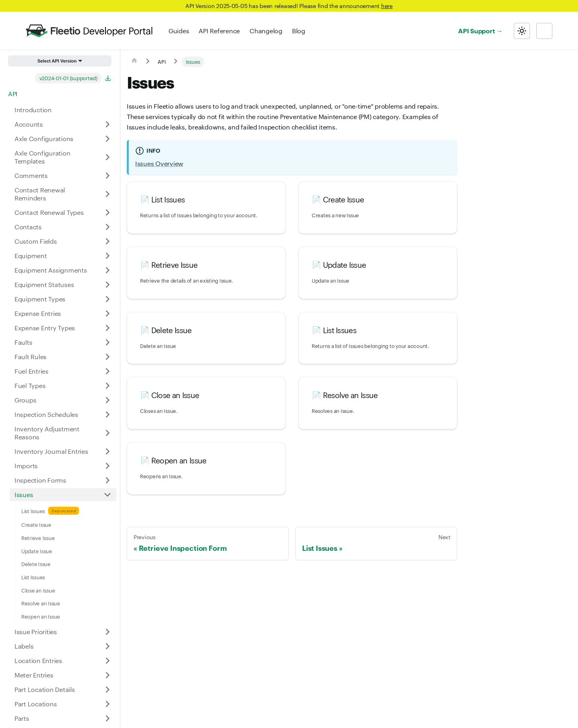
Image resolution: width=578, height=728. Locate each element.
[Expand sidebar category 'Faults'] (107, 342)
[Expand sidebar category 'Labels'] (107, 646)
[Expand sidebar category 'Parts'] (107, 718)
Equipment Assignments (51, 270)
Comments (31, 175)
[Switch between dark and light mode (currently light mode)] (522, 31)
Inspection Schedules (46, 414)
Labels (24, 646)
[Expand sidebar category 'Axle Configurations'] (107, 139)
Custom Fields (36, 241)
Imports (26, 466)
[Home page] (134, 62)
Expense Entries (38, 313)
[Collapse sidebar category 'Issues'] (107, 495)
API (13, 94)
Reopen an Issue (41, 616)
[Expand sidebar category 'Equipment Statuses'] (107, 285)
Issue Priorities (36, 632)
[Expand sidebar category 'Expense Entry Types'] (107, 328)
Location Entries (38, 660)
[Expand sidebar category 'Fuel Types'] (107, 386)
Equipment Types (40, 299)
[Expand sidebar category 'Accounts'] (107, 124)
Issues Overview (159, 163)
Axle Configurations (44, 139)
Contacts (28, 227)
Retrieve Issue (38, 538)
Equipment (31, 256)
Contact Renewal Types (49, 212)
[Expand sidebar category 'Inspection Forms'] (107, 480)
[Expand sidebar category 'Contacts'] (107, 227)
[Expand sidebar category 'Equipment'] (107, 256)
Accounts (29, 124)
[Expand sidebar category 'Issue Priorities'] (107, 632)
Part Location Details (45, 689)
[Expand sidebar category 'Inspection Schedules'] (107, 415)
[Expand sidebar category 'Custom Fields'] (107, 241)
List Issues (33, 511)
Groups (25, 400)
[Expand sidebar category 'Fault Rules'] (107, 357)
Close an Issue (38, 590)
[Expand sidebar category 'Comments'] (107, 176)
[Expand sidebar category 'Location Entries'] (107, 661)
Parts (22, 718)
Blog (299, 31)
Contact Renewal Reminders (40, 194)
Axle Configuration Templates (42, 157)
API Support (476, 30)
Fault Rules (30, 357)
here (387, 6)
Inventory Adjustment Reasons (47, 433)
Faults (23, 342)
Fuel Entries (31, 371)
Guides (179, 31)
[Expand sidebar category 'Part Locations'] (107, 704)
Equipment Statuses (44, 284)
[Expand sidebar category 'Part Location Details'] (107, 690)
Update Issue (37, 551)
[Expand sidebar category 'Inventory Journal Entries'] (107, 451)
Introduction (33, 110)
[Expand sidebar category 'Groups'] (107, 400)
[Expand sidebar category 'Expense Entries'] (107, 313)
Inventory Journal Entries (51, 451)
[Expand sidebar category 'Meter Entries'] (107, 675)
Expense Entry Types (45, 328)
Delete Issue (36, 564)
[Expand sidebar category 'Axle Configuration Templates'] (107, 157)
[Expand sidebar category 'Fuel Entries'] (107, 371)
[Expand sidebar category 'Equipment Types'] (107, 299)
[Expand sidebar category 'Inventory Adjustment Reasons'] (107, 433)
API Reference (219, 31)
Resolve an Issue (41, 603)
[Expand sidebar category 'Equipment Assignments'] (107, 270)
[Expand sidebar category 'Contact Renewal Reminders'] (107, 194)
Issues (24, 494)
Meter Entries (34, 675)
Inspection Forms (40, 480)
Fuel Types (30, 385)
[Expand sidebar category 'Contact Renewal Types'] (107, 212)
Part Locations (35, 704)
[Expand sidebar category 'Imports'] (107, 466)
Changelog (266, 31)
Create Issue (36, 524)
